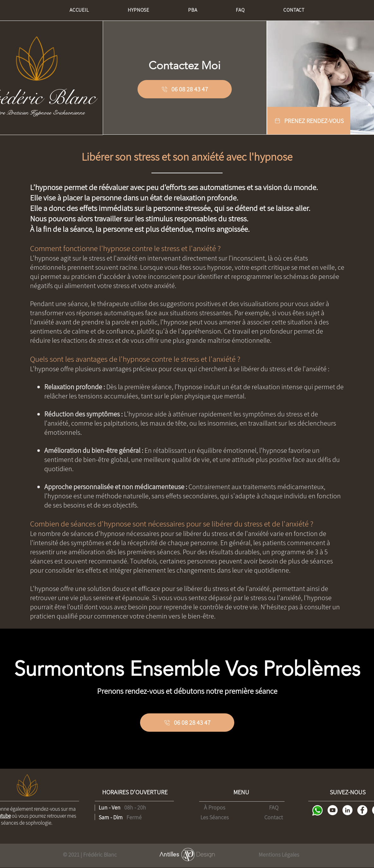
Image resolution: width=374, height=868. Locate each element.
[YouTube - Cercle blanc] (333, 810)
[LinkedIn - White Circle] (347, 810)
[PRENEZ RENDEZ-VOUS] (309, 121)
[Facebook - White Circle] (362, 810)
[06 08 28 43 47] (185, 89)
